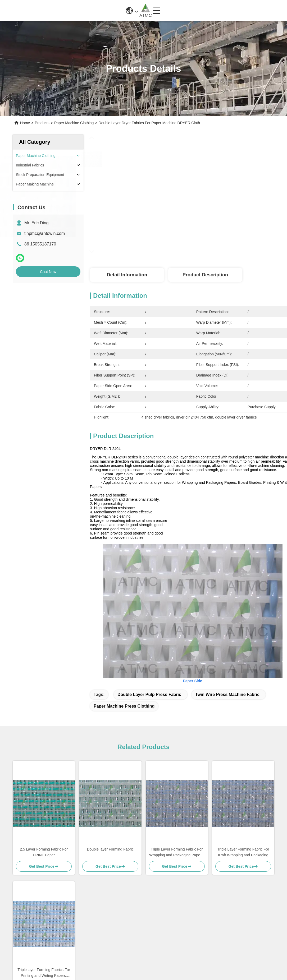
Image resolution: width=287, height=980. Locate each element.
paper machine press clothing (124, 706)
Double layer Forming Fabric (110, 849)
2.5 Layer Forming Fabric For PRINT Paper (44, 852)
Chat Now (48, 272)
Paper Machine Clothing (74, 123)
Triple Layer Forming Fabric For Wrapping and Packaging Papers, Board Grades (177, 853)
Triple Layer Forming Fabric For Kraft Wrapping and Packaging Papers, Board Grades (243, 853)
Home (25, 123)
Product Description (205, 275)
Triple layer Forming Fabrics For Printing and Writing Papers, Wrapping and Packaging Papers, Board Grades (44, 973)
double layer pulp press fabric (149, 695)
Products (42, 123)
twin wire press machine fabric (227, 695)
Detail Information (127, 275)
